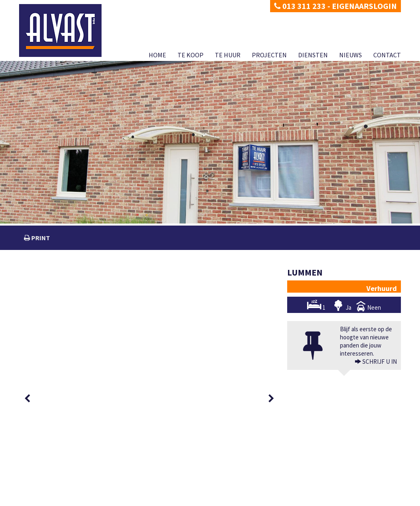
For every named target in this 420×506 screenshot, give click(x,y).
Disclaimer (63, 500)
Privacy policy (33, 500)
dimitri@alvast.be (49, 474)
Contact (387, 55)
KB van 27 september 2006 (284, 491)
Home (157, 55)
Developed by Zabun (99, 500)
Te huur (228, 55)
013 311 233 (300, 6)
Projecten (269, 55)
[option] (48, 284)
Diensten (313, 55)
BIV (298, 475)
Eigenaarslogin (364, 6)
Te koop (191, 55)
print (40, 238)
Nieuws (351, 55)
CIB (344, 491)
